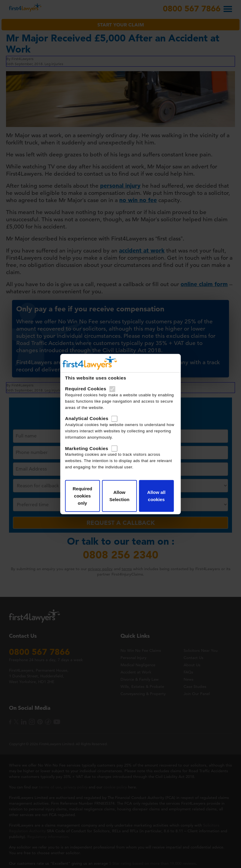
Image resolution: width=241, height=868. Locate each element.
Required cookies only (82, 496)
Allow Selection (119, 496)
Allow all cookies (156, 496)
